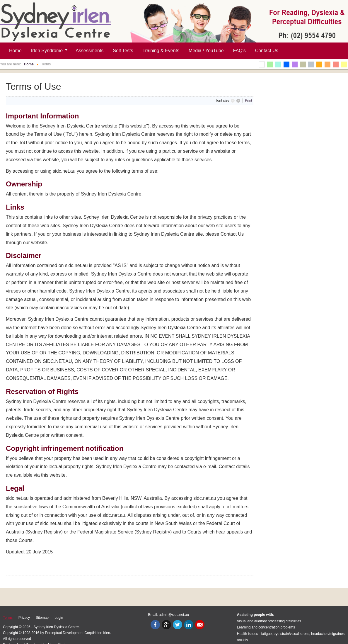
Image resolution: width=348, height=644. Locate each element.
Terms (8, 618)
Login (59, 618)
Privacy (24, 618)
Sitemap (42, 618)
